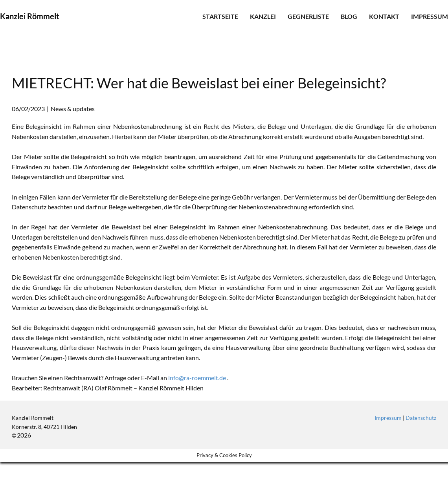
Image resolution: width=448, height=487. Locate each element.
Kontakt (384, 16)
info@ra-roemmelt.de (197, 378)
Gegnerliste (308, 16)
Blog (349, 16)
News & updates (73, 109)
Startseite (220, 16)
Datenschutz (421, 418)
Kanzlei (263, 16)
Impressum (430, 16)
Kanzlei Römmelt (30, 16)
